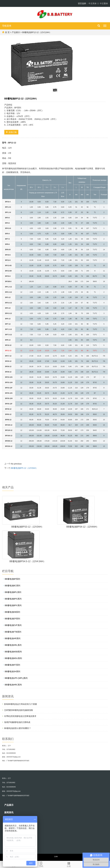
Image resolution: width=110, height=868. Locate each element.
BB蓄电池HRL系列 (13, 645)
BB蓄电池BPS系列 (13, 599)
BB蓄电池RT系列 (12, 665)
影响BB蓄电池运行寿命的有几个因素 (21, 704)
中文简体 (93, 3)
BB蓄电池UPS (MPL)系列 (16, 678)
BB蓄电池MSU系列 (13, 658)
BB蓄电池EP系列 (12, 619)
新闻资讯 (9, 812)
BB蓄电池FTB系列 (13, 632)
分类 (69, 864)
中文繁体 (104, 3)
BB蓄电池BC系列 (12, 586)
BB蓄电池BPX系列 (13, 605)
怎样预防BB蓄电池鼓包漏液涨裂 (19, 710)
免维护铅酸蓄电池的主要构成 (17, 722)
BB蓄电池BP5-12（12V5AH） (24, 468)
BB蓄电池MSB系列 (13, 652)
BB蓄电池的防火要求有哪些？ (18, 728)
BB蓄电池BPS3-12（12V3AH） (28, 527)
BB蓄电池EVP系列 (13, 625)
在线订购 (11, 132)
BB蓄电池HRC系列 (13, 685)
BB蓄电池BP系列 (12, 579)
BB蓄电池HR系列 (13, 638)
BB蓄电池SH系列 (12, 671)
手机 (41, 864)
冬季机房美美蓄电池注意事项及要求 (20, 716)
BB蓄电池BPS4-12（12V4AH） (83, 527)
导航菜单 (7, 26)
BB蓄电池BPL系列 (13, 592)
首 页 (7, 32)
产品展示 (16, 32)
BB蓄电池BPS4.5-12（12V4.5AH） (27, 561)
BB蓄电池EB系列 (12, 612)
